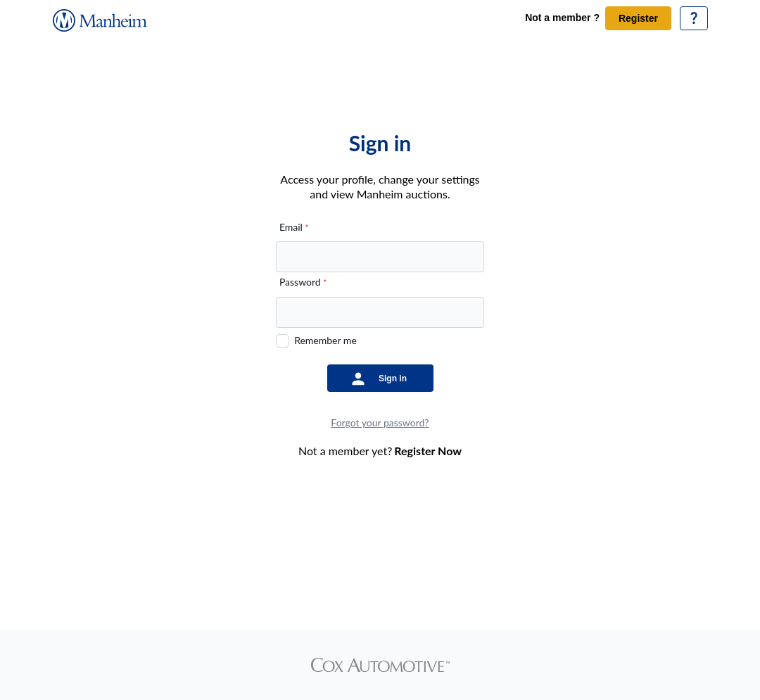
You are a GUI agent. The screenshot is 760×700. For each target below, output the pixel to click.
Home (251, 590)
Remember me (325, 340)
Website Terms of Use (381, 590)
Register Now (428, 451)
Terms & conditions (301, 590)
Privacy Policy (452, 590)
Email (294, 227)
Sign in (393, 378)
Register (638, 18)
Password (303, 282)
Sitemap (506, 590)
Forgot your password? (380, 422)
